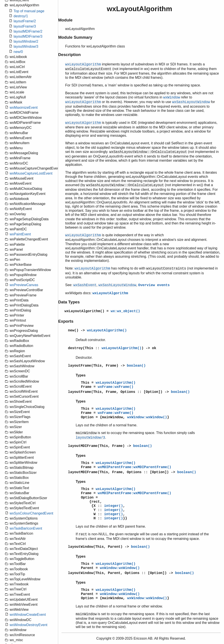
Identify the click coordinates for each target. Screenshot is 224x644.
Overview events (154, 285)
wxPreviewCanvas (24, 285)
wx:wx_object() (125, 311)
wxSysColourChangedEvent (31, 513)
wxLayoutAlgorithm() (84, 311)
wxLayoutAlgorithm (110, 293)
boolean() (136, 366)
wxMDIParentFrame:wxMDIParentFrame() (135, 467)
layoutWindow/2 (26, 41)
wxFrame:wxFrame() (116, 387)
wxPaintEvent (20, 234)
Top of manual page (29, 11)
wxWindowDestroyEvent (29, 625)
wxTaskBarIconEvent (26, 528)
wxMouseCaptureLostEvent (31, 173)
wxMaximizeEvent (24, 108)
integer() (114, 506)
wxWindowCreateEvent (28, 615)
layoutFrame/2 (25, 21)
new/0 (18, 52)
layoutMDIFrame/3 (28, 36)
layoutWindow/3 (26, 46)
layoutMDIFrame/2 (28, 31)
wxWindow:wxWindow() (147, 417)
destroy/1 (21, 16)
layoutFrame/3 (25, 26)
